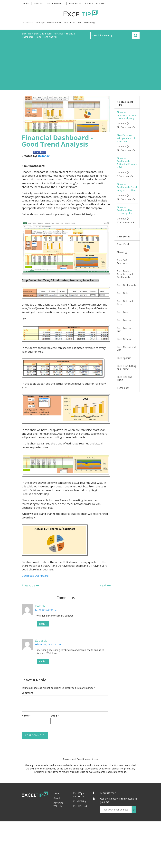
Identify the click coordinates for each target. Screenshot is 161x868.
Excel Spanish (124, 358)
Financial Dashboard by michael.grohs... (125, 210)
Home (27, 4)
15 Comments (126, 222)
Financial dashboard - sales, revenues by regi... (127, 115)
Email (55, 716)
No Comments (126, 127)
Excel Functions (54, 23)
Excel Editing (80, 801)
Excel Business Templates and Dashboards (125, 274)
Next (103, 585)
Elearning (122, 252)
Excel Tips (40, 23)
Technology (89, 23)
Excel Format (80, 806)
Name (26, 716)
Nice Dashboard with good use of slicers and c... (126, 138)
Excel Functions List (125, 330)
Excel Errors (123, 312)
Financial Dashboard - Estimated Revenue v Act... (127, 163)
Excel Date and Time (125, 303)
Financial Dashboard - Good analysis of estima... (127, 187)
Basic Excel (28, 23)
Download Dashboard (35, 576)
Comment (27, 693)
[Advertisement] (80, 63)
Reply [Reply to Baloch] (43, 624)
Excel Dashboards (126, 285)
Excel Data (123, 293)
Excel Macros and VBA (126, 349)
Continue (123, 124)
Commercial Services (98, 4)
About (57, 798)
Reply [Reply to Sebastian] (43, 661)
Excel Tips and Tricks (124, 378)
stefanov (43, 156)
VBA (80, 23)
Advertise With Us (58, 4)
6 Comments (125, 176)
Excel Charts (69, 23)
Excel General (124, 339)
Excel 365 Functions (122, 262)
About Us (40, 4)
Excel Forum (77, 4)
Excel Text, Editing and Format (127, 367)
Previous (28, 585)
